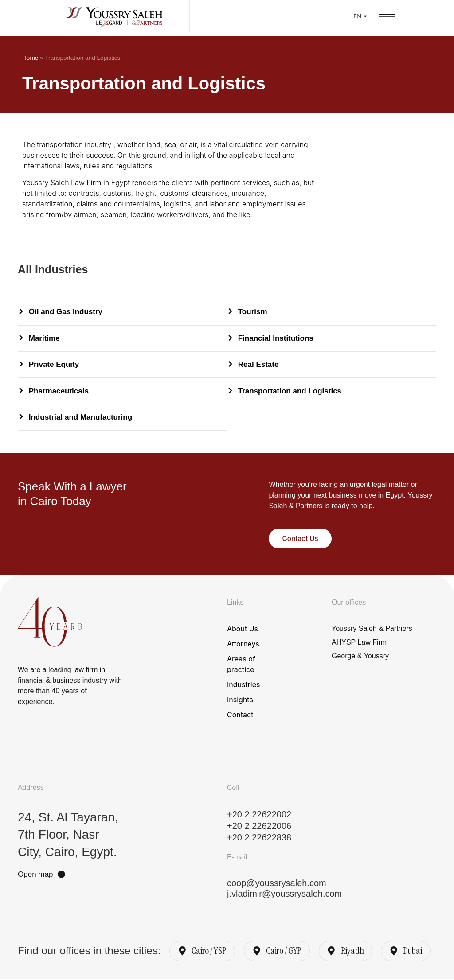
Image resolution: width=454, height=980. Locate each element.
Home (30, 58)
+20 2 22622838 (259, 837)
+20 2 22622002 (259, 814)
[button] (427, 16)
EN (401, 17)
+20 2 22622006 (259, 826)
